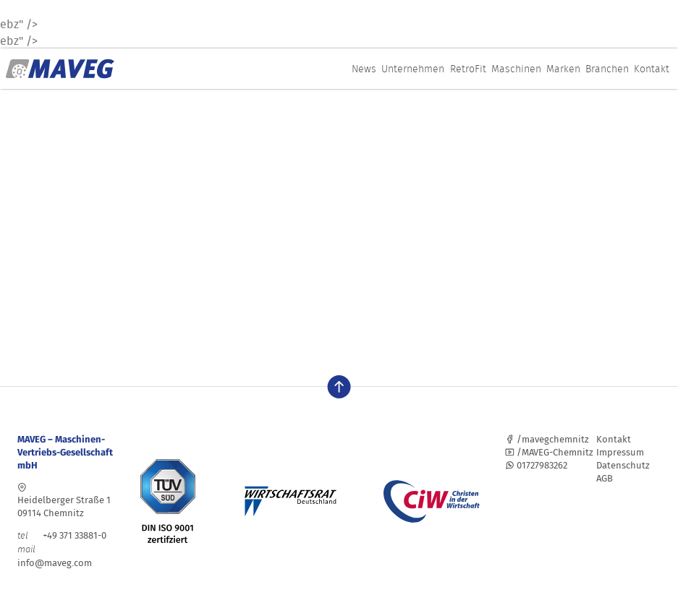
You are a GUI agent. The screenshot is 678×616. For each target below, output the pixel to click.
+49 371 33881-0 (62, 535)
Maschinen (516, 69)
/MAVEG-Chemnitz (549, 452)
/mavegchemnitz (547, 439)
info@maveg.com (55, 563)
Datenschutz (623, 465)
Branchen (607, 69)
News (364, 69)
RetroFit (468, 69)
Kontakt (652, 69)
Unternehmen (413, 69)
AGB (605, 478)
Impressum (620, 452)
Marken (563, 69)
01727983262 (536, 465)
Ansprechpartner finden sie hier (194, 321)
